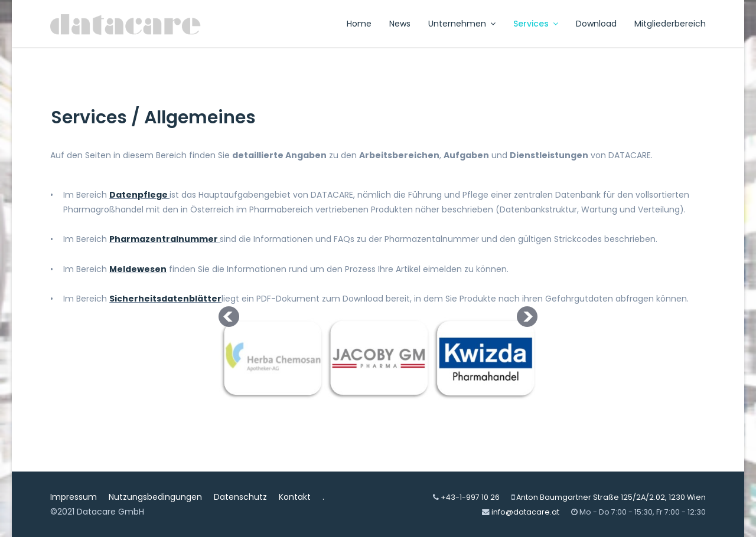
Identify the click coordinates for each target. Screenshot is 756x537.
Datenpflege (139, 195)
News (400, 24)
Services (531, 24)
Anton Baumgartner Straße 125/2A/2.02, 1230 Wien (611, 497)
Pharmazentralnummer (164, 239)
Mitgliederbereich (670, 24)
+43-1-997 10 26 (470, 497)
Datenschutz (240, 497)
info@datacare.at (525, 512)
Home (359, 24)
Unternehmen (457, 24)
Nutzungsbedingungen (155, 497)
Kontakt (295, 497)
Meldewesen (138, 269)
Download (596, 24)
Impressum (74, 497)
